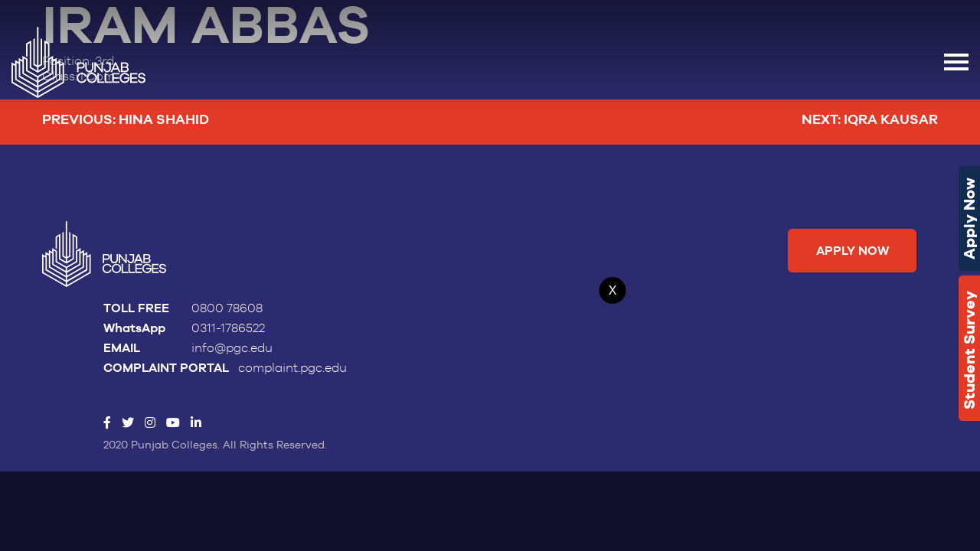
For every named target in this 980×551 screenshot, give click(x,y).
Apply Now (969, 218)
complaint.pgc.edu (292, 368)
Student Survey (969, 350)
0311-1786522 (228, 328)
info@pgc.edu (232, 348)
